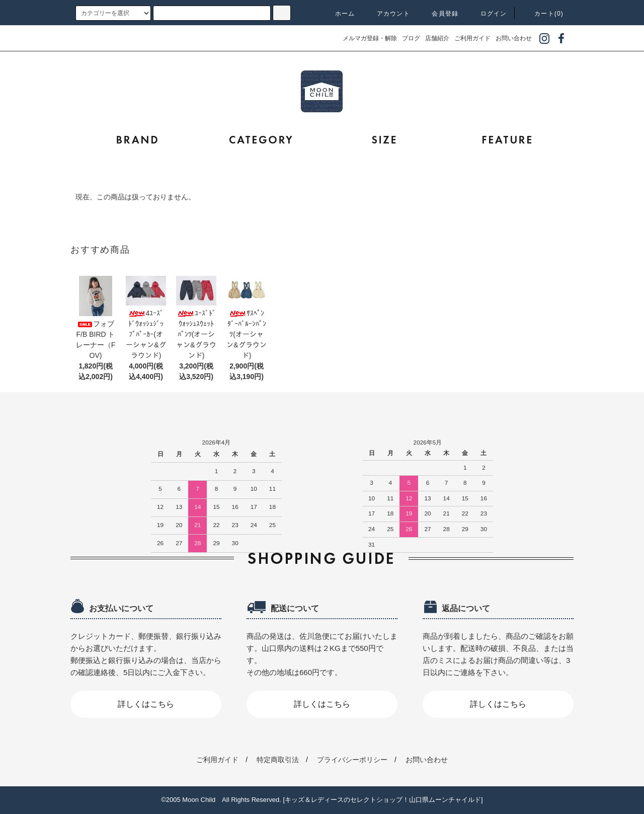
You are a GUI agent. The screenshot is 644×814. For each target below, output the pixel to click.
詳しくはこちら (146, 704)
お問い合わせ (514, 38)
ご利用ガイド (472, 38)
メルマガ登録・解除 (370, 38)
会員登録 (439, 14)
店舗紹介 (437, 38)
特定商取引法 (278, 760)
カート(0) (543, 14)
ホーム (339, 14)
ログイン (488, 14)
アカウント (387, 14)
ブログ (411, 38)
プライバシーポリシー (352, 760)
